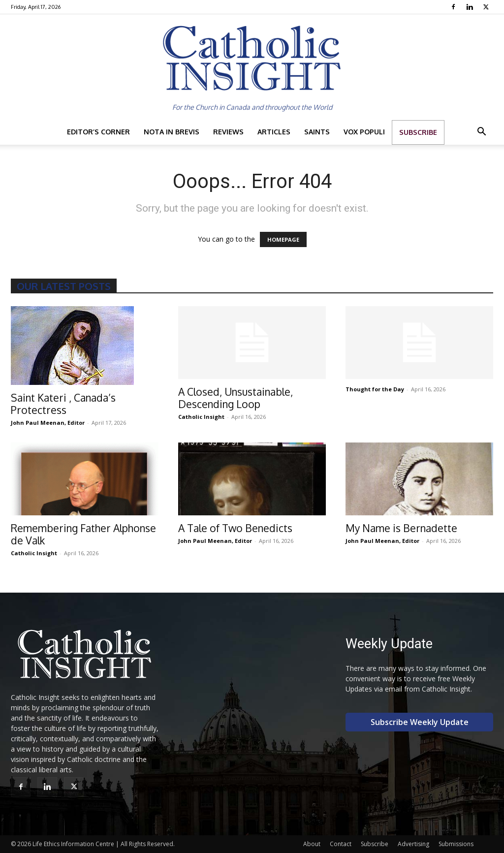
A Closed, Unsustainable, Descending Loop (236, 398)
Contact (341, 844)
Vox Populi (364, 132)
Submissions (456, 844)
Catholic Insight (201, 417)
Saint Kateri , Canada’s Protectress (63, 404)
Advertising (413, 844)
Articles (274, 132)
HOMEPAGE (283, 239)
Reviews (228, 132)
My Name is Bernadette (401, 528)
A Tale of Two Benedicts (235, 528)
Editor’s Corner (98, 132)
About (312, 844)
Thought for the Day (375, 389)
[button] (481, 133)
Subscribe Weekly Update (420, 722)
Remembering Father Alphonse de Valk (83, 534)
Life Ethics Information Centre (73, 844)
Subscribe (418, 132)
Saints (317, 132)
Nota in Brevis (172, 132)
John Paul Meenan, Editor (48, 423)
